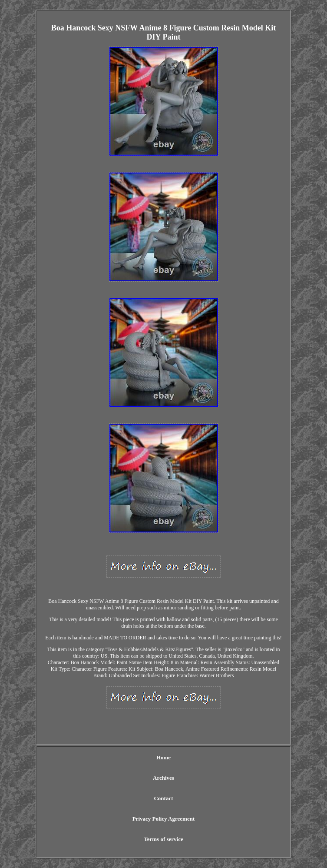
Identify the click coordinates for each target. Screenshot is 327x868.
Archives (163, 778)
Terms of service (163, 839)
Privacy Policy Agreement (163, 819)
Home (163, 757)
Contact (163, 798)
